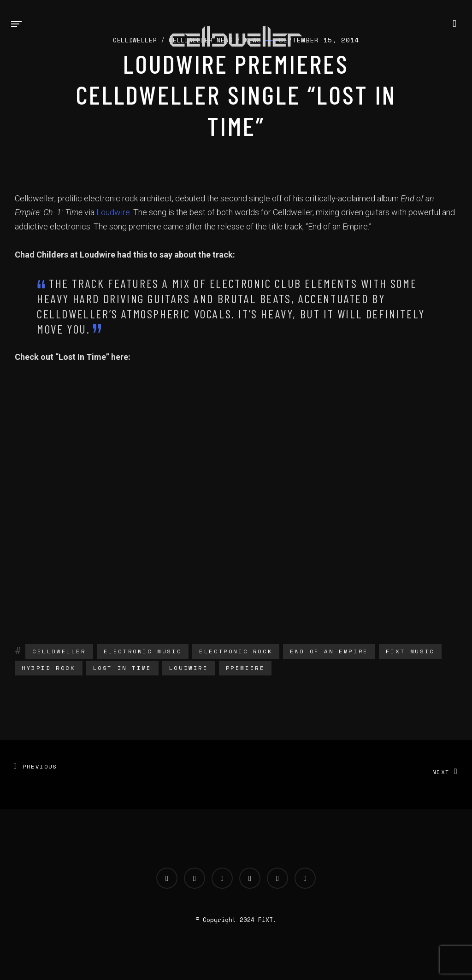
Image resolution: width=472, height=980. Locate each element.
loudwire (189, 668)
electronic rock (236, 651)
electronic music (143, 651)
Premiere (245, 668)
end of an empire (329, 651)
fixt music (410, 651)
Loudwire (113, 212)
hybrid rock (49, 668)
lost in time (122, 668)
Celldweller (59, 651)
